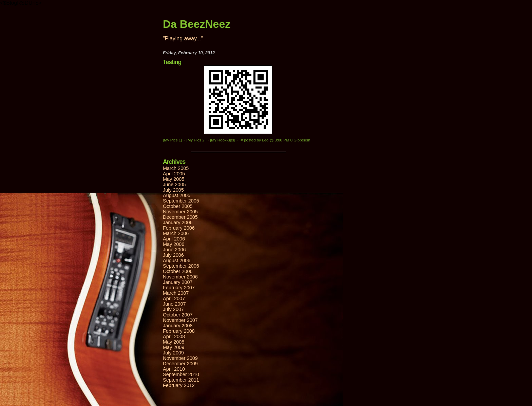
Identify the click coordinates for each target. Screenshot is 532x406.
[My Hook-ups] (223, 140)
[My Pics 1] (173, 140)
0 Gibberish (300, 140)
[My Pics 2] (196, 140)
